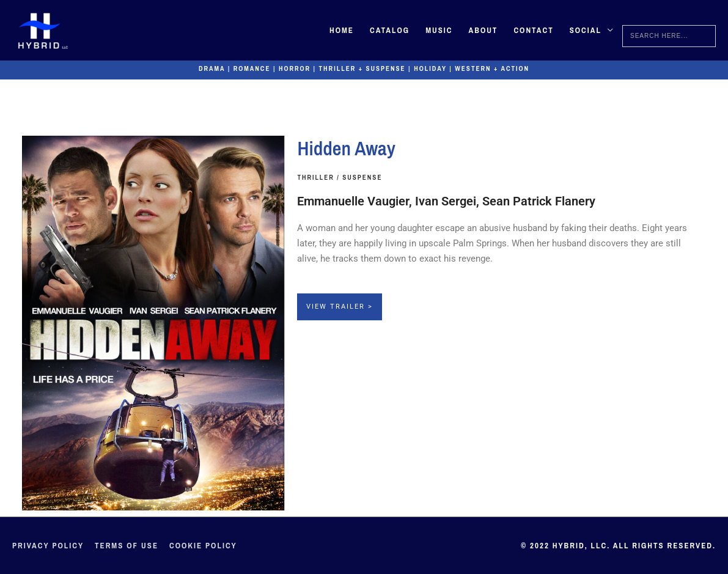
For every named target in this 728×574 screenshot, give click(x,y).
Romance (252, 68)
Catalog (390, 30)
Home (342, 30)
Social (586, 30)
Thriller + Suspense (362, 68)
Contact (533, 30)
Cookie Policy (203, 546)
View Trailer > (340, 307)
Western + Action (492, 68)
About (483, 30)
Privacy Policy (48, 546)
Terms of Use (127, 546)
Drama (212, 68)
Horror (295, 68)
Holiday (430, 68)
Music (439, 30)
